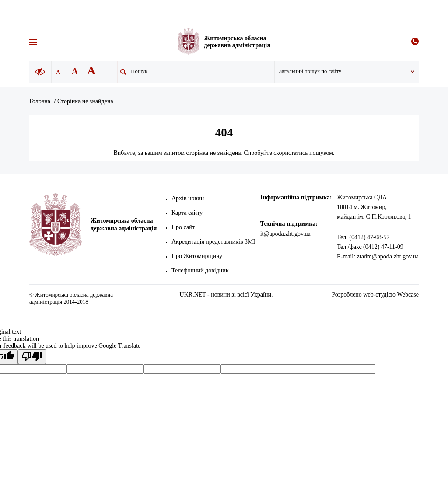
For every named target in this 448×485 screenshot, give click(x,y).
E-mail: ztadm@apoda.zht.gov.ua (378, 256)
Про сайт (185, 227)
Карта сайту (189, 213)
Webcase (408, 295)
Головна (40, 101)
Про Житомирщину (199, 256)
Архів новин (189, 198)
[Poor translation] (32, 357)
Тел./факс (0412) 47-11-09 (370, 247)
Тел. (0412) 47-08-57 (363, 237)
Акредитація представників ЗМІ (215, 242)
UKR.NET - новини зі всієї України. (226, 295)
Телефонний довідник (202, 270)
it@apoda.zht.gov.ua (289, 234)
